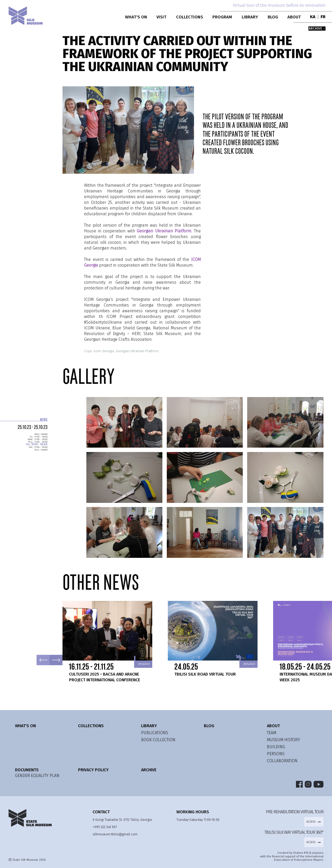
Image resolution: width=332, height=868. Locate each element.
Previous (43, 660)
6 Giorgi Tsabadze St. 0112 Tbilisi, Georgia (122, 820)
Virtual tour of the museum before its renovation (279, 5)
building (276, 747)
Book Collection (158, 740)
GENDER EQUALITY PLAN (37, 776)
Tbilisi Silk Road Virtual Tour (205, 674)
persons (276, 754)
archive (317, 29)
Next (56, 660)
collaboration (282, 761)
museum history (283, 740)
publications (155, 733)
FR (323, 17)
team (272, 733)
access (314, 822)
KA (313, 17)
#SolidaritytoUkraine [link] (103, 322)
